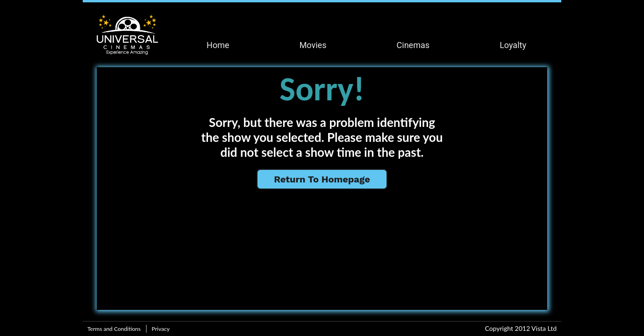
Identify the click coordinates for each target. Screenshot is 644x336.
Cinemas (413, 45)
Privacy (161, 329)
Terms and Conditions (114, 329)
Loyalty (513, 45)
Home (218, 45)
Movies (313, 45)
